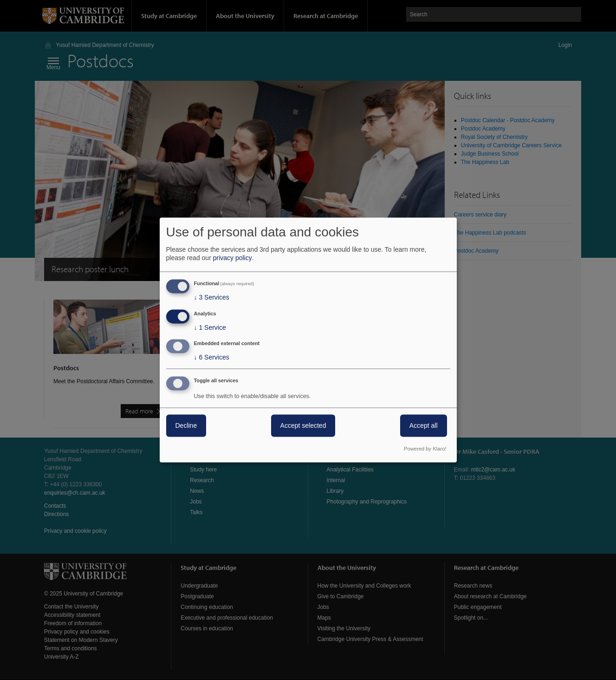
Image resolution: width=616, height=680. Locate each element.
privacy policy (233, 258)
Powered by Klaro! (425, 449)
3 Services (212, 297)
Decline (186, 426)
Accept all (424, 426)
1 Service (210, 327)
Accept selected (303, 426)
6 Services (212, 358)
